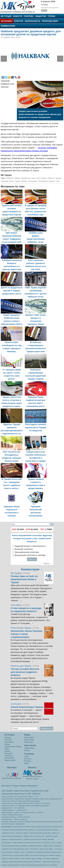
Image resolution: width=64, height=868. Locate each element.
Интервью (8, 753)
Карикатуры (29, 742)
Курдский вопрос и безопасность (30, 546)
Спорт (7, 749)
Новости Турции (54, 178)
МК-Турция (6, 16)
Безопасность (33, 21)
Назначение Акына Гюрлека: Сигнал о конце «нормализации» (27, 634)
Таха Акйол (16, 605)
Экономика (7, 21)
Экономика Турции (46, 181)
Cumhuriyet (16, 704)
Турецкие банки (7, 181)
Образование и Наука (13, 747)
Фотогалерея (10, 758)
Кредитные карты (29, 178)
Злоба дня (9, 756)
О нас (26, 756)
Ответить (32, 559)
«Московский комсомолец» (13, 794)
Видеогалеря (29, 740)
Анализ (7, 751)
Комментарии (8, 26)
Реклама (27, 761)
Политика (29, 16)
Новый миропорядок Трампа (27, 707)
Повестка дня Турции (21, 628)
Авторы (27, 750)
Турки (17, 181)
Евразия (8, 737)
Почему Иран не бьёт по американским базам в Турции (24, 579)
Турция (24, 181)
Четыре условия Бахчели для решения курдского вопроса (25, 672)
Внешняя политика (24, 549)
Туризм (51, 16)
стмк (57, 181)
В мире (7, 744)
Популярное (9, 742)
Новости (17, 16)
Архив (26, 763)
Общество (41, 16)
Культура (19, 21)
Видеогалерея (10, 760)
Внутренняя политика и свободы (30, 555)
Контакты (28, 759)
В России (8, 740)
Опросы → (48, 563)
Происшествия (50, 21)
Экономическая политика (27, 552)
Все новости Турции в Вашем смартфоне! (20, 786)
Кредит (17, 178)
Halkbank (10, 178)
